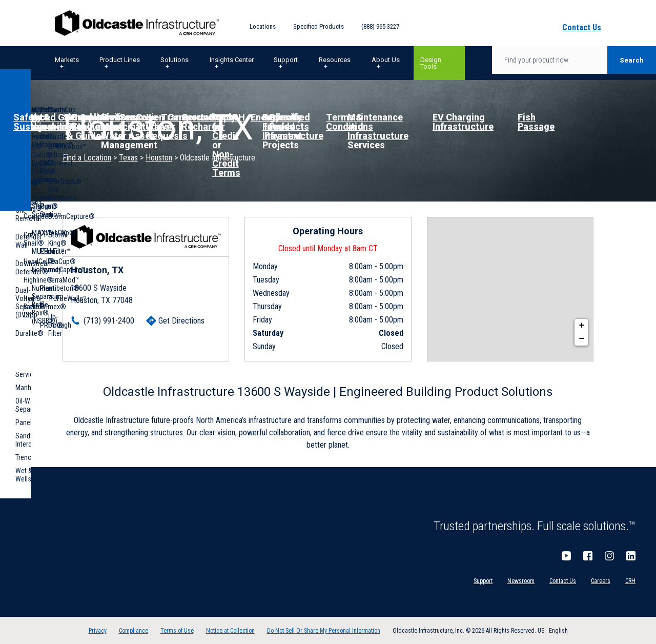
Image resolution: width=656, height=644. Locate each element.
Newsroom (521, 581)
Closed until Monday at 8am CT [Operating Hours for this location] (328, 248)
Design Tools (431, 63)
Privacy (98, 631)
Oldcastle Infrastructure (137, 23)
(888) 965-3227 (380, 26)
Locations (263, 26)
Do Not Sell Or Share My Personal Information (324, 631)
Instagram (609, 556)
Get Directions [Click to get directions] (181, 321)
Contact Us (563, 581)
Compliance (134, 631)
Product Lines (120, 60)
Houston (159, 158)
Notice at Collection (230, 631)
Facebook (588, 556)
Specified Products (319, 26)
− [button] (581, 339)
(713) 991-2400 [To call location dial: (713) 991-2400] (109, 321)
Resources (335, 60)
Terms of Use (177, 631)
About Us (386, 60)
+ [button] (581, 326)
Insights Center (232, 60)
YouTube (566, 556)
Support (286, 60)
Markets (67, 60)
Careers (601, 581)
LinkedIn (631, 556)
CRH (630, 581)
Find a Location (87, 158)
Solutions (175, 60)
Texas (128, 158)
